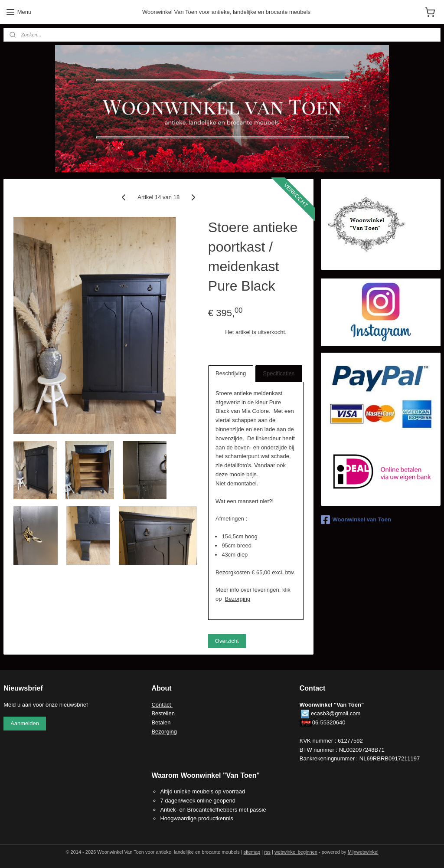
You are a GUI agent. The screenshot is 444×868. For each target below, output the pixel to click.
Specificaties (279, 373)
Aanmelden (25, 723)
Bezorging (238, 599)
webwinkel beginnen (296, 852)
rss (267, 852)
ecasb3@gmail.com (336, 713)
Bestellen (163, 713)
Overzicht (227, 641)
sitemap (252, 852)
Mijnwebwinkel (363, 852)
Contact (162, 705)
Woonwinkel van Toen (356, 520)
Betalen (161, 722)
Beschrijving (231, 373)
